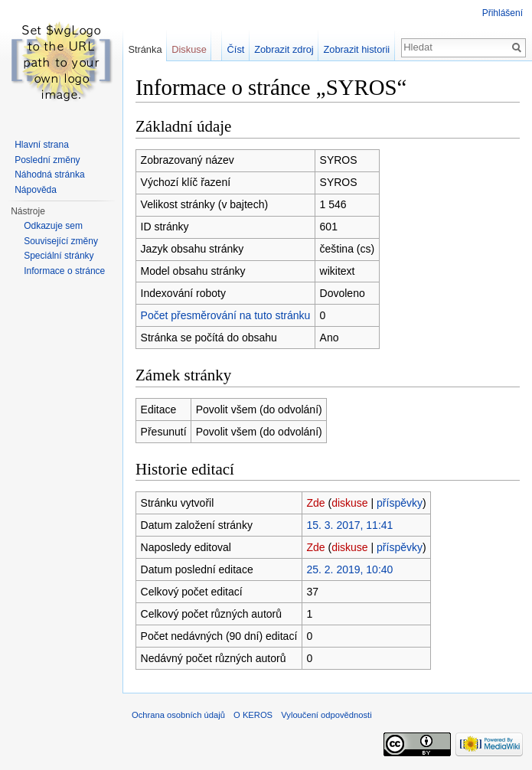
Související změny (61, 241)
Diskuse (189, 49)
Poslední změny (47, 160)
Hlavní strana (42, 145)
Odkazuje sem (53, 226)
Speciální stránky (59, 256)
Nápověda (36, 190)
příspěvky (400, 503)
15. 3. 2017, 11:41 (349, 525)
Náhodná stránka (49, 175)
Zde (315, 503)
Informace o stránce (64, 271)
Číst (236, 49)
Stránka (145, 49)
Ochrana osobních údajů (178, 715)
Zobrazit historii (356, 49)
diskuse (349, 503)
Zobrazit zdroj (284, 49)
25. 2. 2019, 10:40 (349, 569)
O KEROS (253, 715)
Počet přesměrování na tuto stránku (226, 315)
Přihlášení (503, 13)
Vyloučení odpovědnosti (326, 715)
